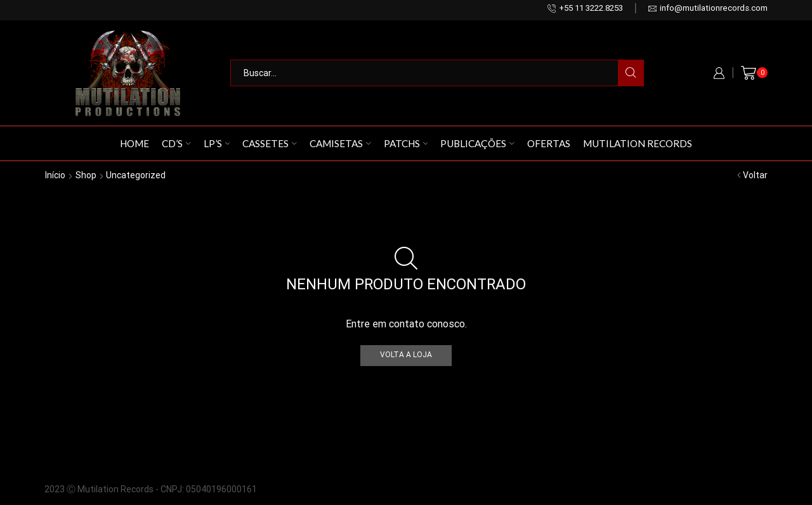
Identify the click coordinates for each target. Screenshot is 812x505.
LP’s (217, 143)
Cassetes (270, 143)
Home (134, 143)
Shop (86, 175)
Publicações (477, 143)
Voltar (755, 175)
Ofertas (549, 143)
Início (55, 175)
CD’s (176, 143)
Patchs (406, 143)
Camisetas (340, 143)
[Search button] (631, 73)
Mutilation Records (638, 143)
